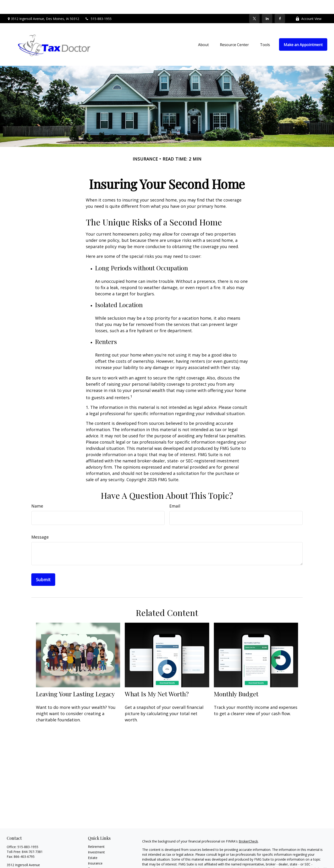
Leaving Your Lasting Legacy (75, 680)
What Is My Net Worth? (157, 680)
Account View (308, 5)
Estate (93, 844)
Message (40, 523)
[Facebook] (280, 5)
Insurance (95, 849)
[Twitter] (254, 5)
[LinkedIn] (267, 5)
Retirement (96, 833)
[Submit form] (43, 566)
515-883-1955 (98, 5)
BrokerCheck (248, 827)
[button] (203, 31)
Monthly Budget (236, 680)
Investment (96, 838)
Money (93, 860)
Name (37, 492)
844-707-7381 (32, 838)
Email (175, 492)
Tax (91, 855)
